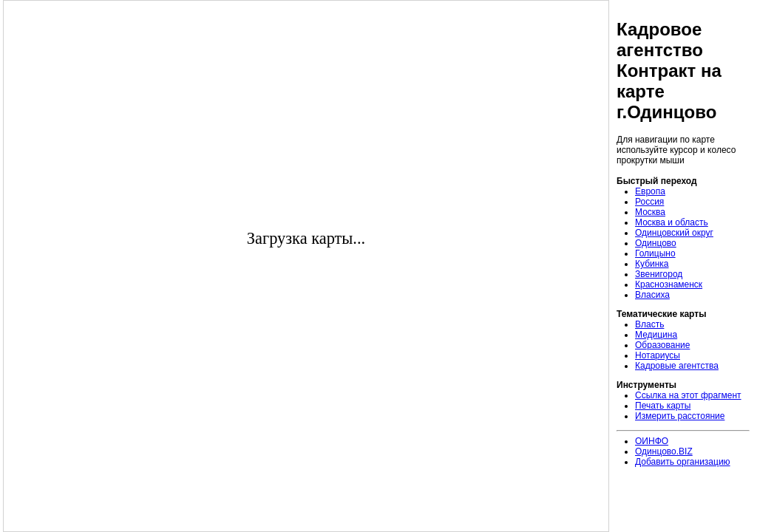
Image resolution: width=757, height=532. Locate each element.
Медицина (656, 335)
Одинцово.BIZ (664, 451)
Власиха (652, 295)
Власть (649, 324)
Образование (662, 345)
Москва (650, 212)
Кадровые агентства (677, 366)
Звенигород (659, 274)
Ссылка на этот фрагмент (688, 395)
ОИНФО (652, 441)
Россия (649, 202)
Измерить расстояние (680, 416)
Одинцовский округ (674, 233)
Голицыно (655, 253)
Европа (650, 191)
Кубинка (652, 264)
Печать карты (663, 406)
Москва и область (672, 222)
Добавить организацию (683, 462)
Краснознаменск (669, 284)
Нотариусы (658, 355)
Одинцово (656, 243)
